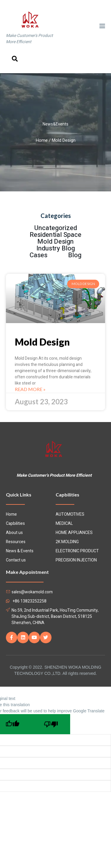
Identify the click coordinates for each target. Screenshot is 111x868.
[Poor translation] (51, 724)
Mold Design (42, 342)
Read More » (30, 389)
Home (42, 140)
